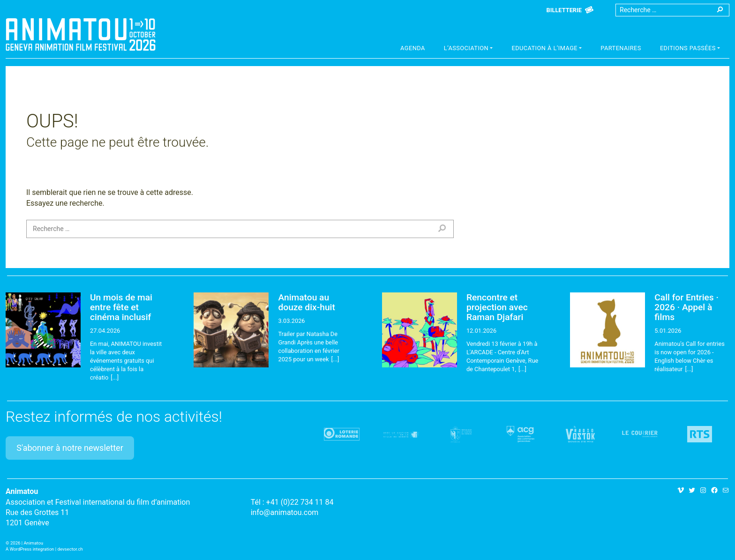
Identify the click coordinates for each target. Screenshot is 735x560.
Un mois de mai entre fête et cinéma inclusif (121, 307)
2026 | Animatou (27, 543)
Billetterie (564, 10)
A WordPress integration (30, 549)
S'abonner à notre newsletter (70, 448)
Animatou (81, 34)
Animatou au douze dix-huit (306, 302)
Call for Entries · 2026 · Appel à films (686, 307)
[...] (115, 377)
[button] (469, 49)
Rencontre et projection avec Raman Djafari (497, 307)
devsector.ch (70, 549)
